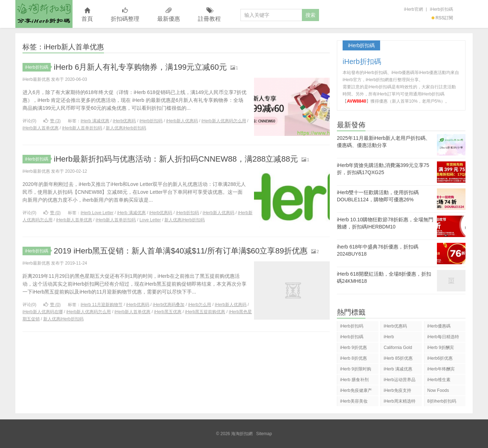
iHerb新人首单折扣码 (82, 128)
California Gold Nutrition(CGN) (398, 349)
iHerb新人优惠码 (182, 121)
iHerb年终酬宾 (441, 369)
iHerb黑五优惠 (168, 312)
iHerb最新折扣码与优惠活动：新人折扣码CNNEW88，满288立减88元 (176, 159)
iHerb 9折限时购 (356, 369)
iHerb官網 (414, 9)
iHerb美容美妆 (354, 401)
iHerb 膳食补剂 (354, 380)
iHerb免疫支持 (397, 390)
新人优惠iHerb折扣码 (126, 128)
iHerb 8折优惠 (353, 358)
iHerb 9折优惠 (353, 348)
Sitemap (264, 434)
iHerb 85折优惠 (398, 358)
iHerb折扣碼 (441, 9)
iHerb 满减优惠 (95, 121)
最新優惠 (169, 15)
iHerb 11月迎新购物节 (102, 305)
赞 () (52, 121)
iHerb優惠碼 (439, 326)
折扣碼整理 (125, 15)
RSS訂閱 (442, 18)
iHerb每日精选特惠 (443, 338)
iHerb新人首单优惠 (41, 128)
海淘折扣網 (44, 14)
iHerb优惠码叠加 (169, 305)
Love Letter (150, 220)
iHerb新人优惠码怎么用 (224, 121)
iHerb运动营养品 (400, 380)
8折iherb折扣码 (442, 401)
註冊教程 (209, 15)
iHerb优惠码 (125, 121)
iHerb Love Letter (97, 213)
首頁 (87, 15)
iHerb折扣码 (151, 121)
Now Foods (438, 390)
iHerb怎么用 (200, 305)
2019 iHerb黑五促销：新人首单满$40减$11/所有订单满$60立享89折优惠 (181, 251)
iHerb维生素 (439, 380)
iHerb (389, 337)
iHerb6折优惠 (440, 358)
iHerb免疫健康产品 (356, 392)
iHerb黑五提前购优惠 (205, 312)
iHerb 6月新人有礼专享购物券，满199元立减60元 (140, 67)
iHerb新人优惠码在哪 (43, 312)
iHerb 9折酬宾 (441, 348)
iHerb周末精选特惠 (400, 402)
